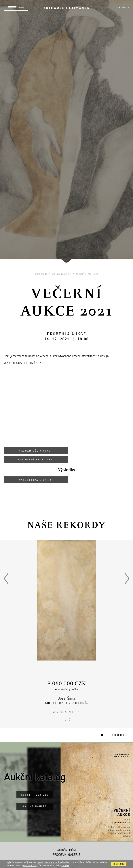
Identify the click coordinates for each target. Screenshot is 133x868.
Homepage (42, 274)
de (128, 7)
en (123, 7)
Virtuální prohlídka (36, 459)
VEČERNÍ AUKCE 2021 (86, 274)
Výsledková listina (36, 480)
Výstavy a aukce (61, 274)
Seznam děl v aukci (36, 451)
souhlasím (119, 864)
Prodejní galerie (67, 854)
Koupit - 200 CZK (35, 795)
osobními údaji (30, 865)
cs (119, 7)
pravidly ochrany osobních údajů (54, 862)
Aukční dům (66, 850)
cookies (65, 865)
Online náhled (35, 806)
